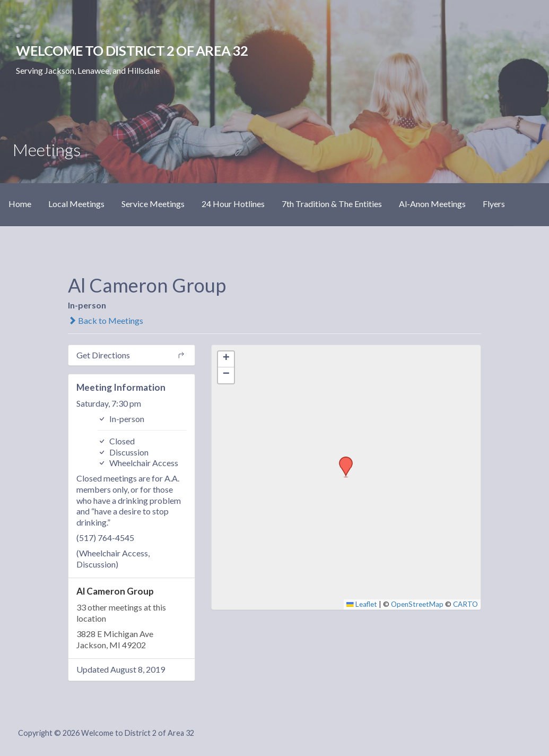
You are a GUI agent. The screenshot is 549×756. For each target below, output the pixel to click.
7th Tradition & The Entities (332, 204)
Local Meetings (76, 204)
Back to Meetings (106, 320)
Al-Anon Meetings (432, 204)
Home (20, 204)
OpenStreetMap (417, 604)
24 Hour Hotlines (233, 204)
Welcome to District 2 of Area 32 (132, 50)
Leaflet (362, 604)
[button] (342, 460)
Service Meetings (153, 204)
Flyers (494, 204)
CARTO (465, 604)
